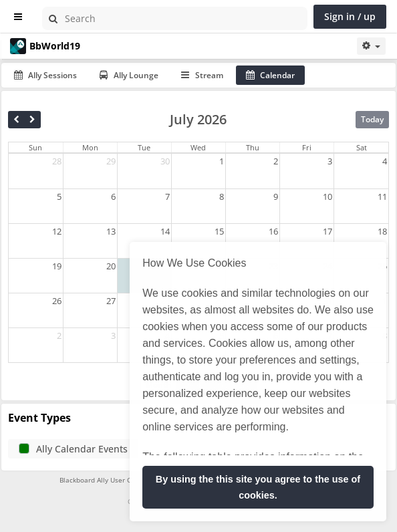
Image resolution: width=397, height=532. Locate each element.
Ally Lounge (129, 75)
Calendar (270, 75)
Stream (202, 75)
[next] (32, 120)
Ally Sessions (45, 75)
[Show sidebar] (18, 17)
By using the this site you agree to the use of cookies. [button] (258, 487)
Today (372, 119)
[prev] (16, 120)
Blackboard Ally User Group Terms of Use (125, 480)
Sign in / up (350, 16)
